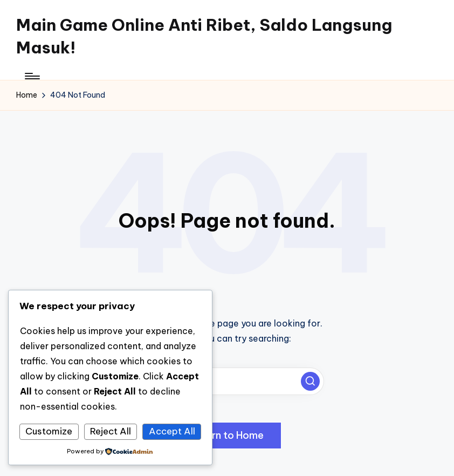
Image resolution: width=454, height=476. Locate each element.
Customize (49, 431)
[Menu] (32, 76)
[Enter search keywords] (227, 381)
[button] (310, 381)
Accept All (172, 431)
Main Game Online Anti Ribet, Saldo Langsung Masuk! (204, 36)
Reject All (111, 431)
